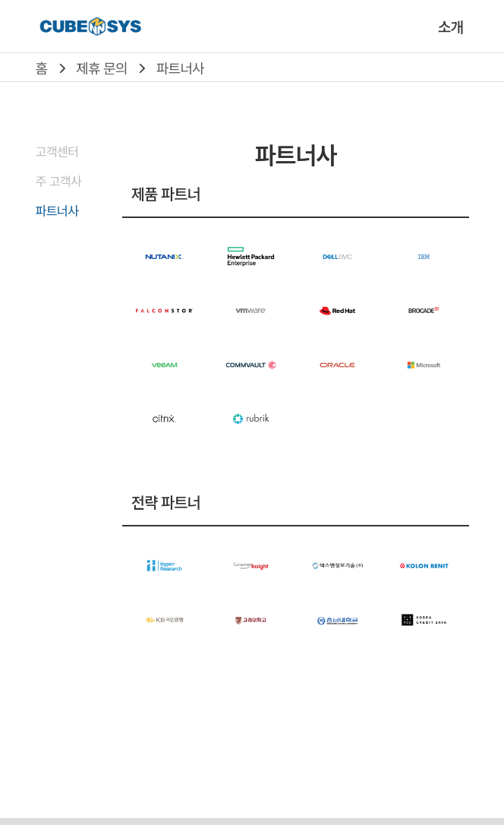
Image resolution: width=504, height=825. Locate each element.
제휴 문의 (101, 68)
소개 (450, 27)
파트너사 (180, 68)
